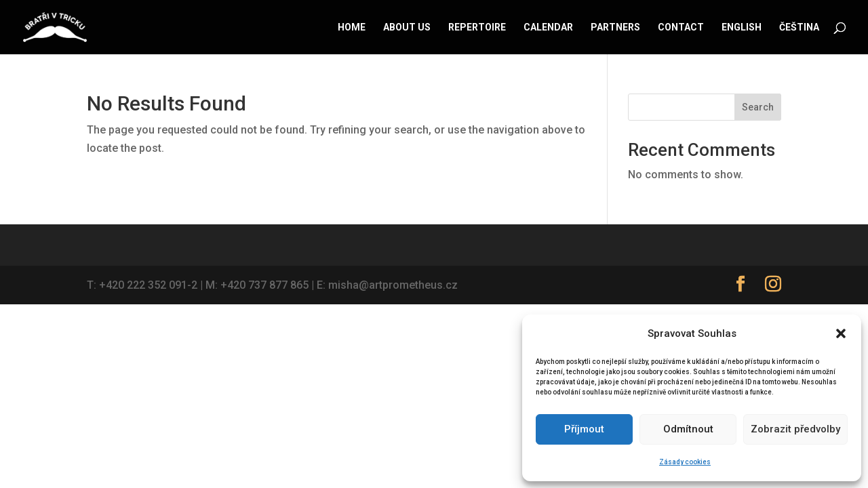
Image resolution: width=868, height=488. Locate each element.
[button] (841, 333)
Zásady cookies (685, 462)
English (742, 27)
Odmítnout (688, 429)
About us (407, 27)
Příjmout (584, 429)
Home (352, 27)
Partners (615, 27)
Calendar (548, 27)
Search (758, 107)
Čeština (799, 27)
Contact (681, 27)
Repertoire (477, 27)
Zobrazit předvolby (795, 429)
